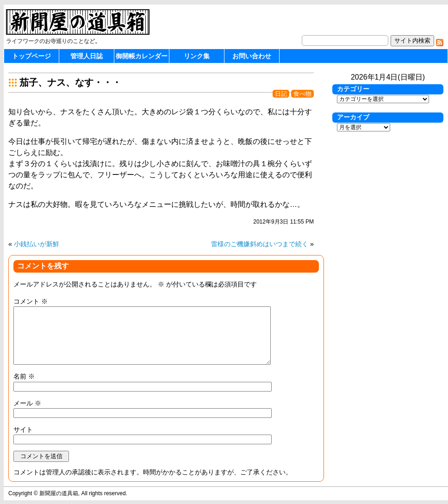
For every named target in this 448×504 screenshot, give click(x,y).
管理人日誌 (87, 56)
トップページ (31, 56)
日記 (281, 94)
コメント (31, 301)
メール (27, 403)
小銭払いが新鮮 (37, 244)
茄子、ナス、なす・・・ (70, 82)
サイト (23, 429)
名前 (24, 376)
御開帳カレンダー (142, 56)
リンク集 (197, 56)
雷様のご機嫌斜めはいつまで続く (260, 244)
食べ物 (302, 94)
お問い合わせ (252, 56)
